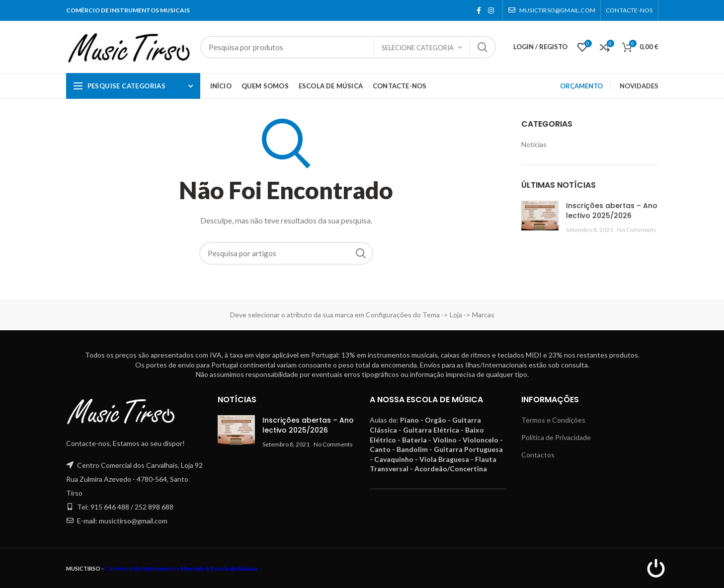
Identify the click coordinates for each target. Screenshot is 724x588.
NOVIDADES (639, 86)
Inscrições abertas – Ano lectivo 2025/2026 (612, 211)
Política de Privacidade (556, 437)
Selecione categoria (418, 48)
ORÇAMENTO (581, 86)
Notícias (534, 144)
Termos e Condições (553, 420)
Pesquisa (483, 47)
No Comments (637, 230)
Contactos (538, 455)
